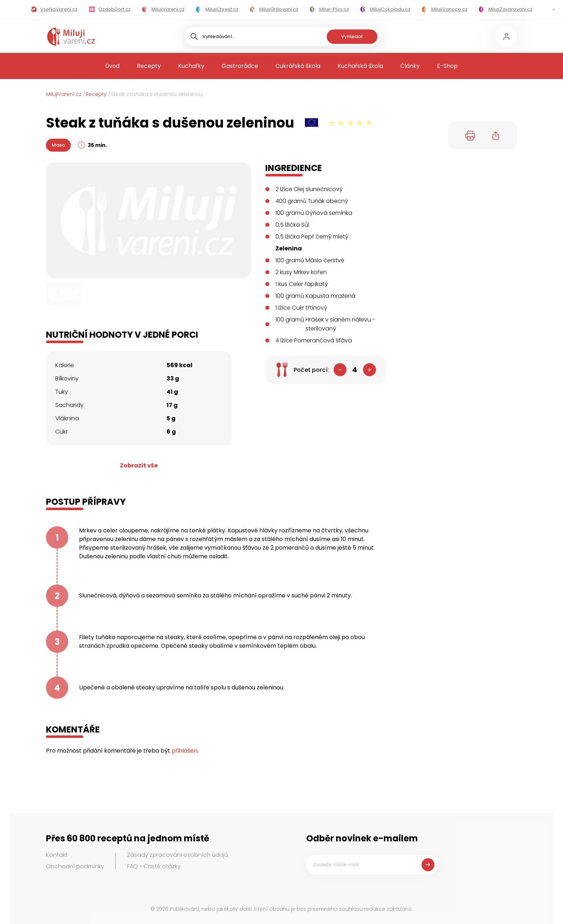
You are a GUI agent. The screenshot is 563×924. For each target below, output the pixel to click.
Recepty (149, 66)
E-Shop (447, 66)
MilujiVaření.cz (64, 94)
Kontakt (57, 855)
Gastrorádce (240, 66)
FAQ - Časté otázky (154, 866)
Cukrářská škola (298, 66)
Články (410, 66)
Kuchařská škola (360, 66)
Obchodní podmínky (75, 866)
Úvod (112, 66)
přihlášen (185, 751)
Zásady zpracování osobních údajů (178, 855)
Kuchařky (191, 66)
